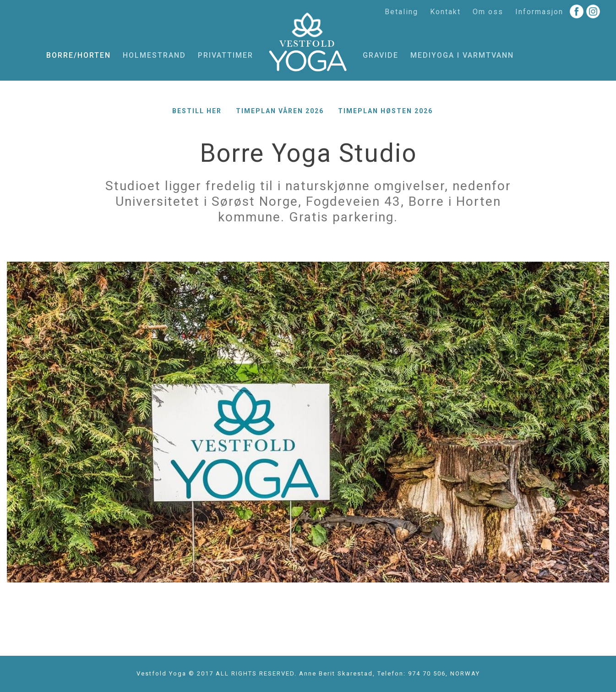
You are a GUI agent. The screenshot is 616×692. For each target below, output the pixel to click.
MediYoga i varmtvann (462, 55)
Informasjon (539, 12)
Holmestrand (154, 55)
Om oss (488, 12)
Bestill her (197, 111)
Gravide (381, 55)
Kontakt (445, 12)
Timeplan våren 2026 (280, 111)
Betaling (401, 12)
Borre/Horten (79, 55)
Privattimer (226, 55)
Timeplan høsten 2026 (385, 111)
